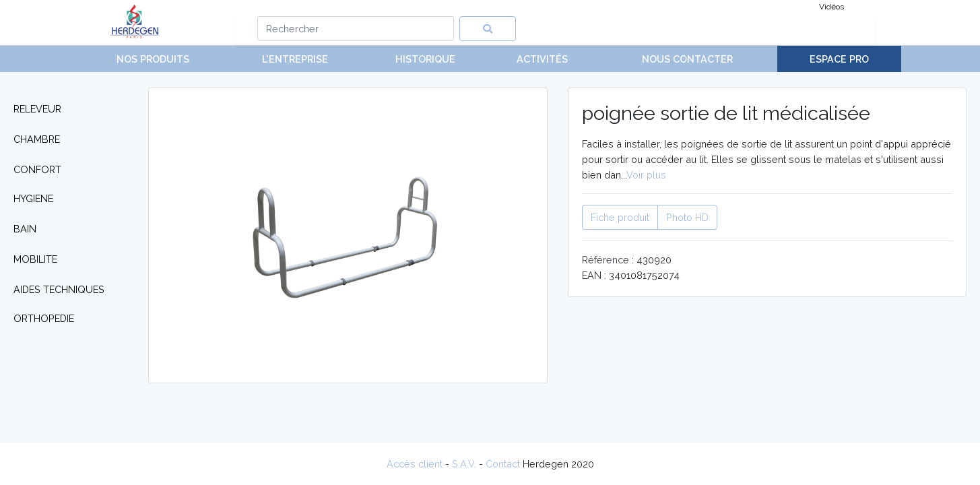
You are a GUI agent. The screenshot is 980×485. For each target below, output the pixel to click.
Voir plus (646, 175)
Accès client (415, 464)
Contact (503, 464)
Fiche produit (620, 217)
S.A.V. (464, 464)
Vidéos (831, 7)
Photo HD (687, 217)
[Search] (356, 29)
